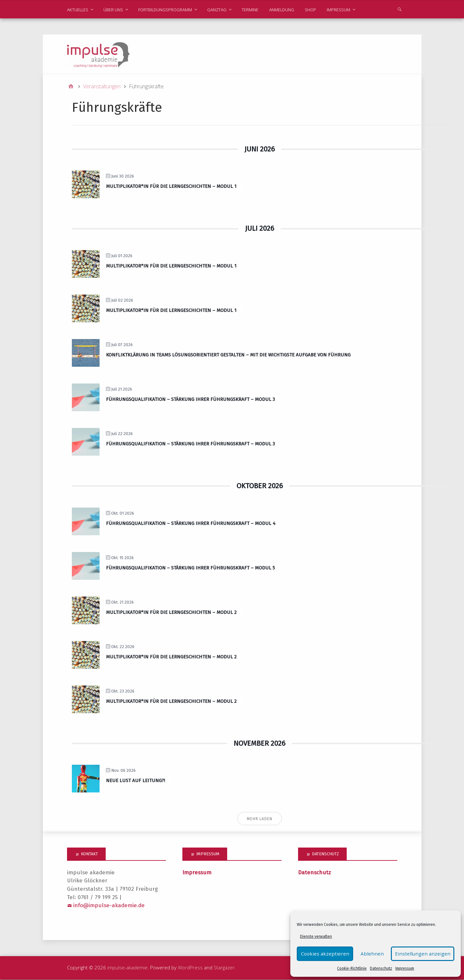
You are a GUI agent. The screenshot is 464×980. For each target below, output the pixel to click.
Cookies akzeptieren (324, 954)
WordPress (190, 968)
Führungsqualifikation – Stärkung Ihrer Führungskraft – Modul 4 (191, 524)
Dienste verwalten (317, 936)
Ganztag (217, 10)
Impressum (405, 968)
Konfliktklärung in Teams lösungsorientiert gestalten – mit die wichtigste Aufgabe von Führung (228, 355)
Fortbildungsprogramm (165, 10)
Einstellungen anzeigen (425, 954)
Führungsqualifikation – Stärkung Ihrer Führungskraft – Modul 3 (190, 400)
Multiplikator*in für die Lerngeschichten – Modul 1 (171, 187)
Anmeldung (282, 10)
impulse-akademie (127, 968)
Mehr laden (260, 820)
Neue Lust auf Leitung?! (135, 781)
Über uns (113, 10)
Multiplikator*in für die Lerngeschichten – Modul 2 (171, 613)
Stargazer (224, 968)
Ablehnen (373, 954)
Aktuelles (78, 10)
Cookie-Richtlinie (353, 968)
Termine (250, 10)
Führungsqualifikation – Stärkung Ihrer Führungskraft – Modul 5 (190, 568)
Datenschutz (382, 968)
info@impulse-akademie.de (109, 906)
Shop (310, 10)
